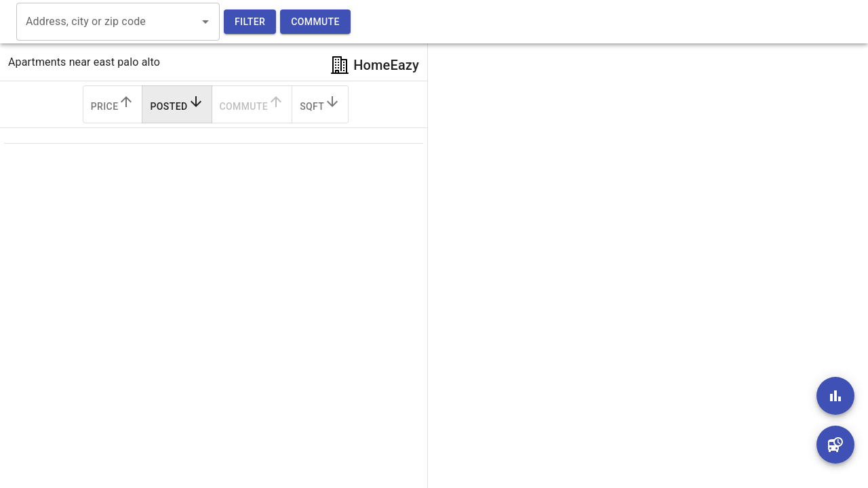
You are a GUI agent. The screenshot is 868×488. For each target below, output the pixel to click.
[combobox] (108, 22)
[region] (637, 244)
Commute (315, 22)
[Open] (205, 22)
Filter (250, 22)
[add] (835, 396)
